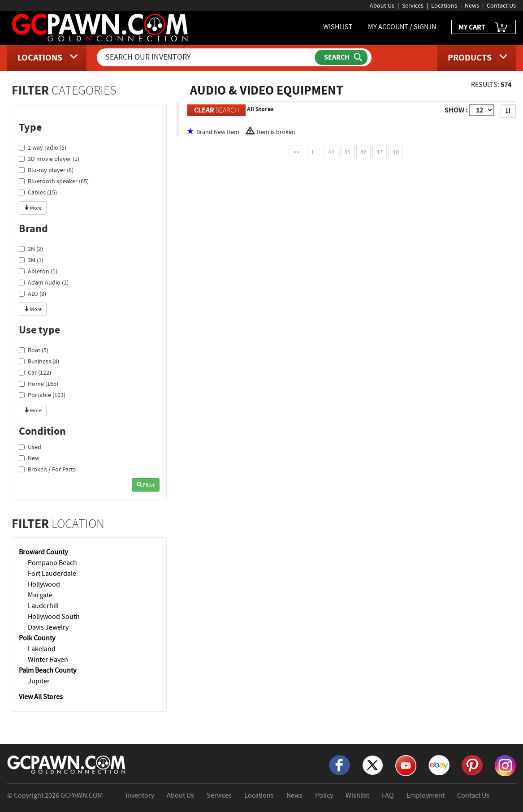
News (472, 5)
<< (297, 152)
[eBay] (439, 764)
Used (30, 447)
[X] (373, 764)
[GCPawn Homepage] (101, 27)
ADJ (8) (32, 294)
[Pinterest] (472, 764)
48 (396, 152)
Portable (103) (42, 395)
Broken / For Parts (47, 469)
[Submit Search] (341, 57)
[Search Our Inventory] (207, 57)
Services (413, 5)
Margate (40, 595)
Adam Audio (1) (44, 282)
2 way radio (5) (43, 147)
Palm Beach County (48, 670)
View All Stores (41, 697)
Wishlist (357, 795)
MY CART (484, 28)
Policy (324, 795)
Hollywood (44, 584)
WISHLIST (338, 27)
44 (331, 152)
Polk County (37, 638)
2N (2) (31, 249)
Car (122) (35, 372)
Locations (444, 5)
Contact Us (501, 5)
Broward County (43, 552)
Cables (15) (38, 192)
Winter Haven (48, 660)
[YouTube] (406, 765)
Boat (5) (34, 350)
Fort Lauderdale (52, 574)
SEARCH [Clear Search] (216, 110)
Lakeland (42, 649)
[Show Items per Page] (482, 110)
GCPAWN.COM (82, 795)
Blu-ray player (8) (46, 170)
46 (363, 152)
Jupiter (39, 681)
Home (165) (39, 384)
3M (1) (31, 260)
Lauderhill (43, 606)
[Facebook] (339, 764)
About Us (382, 5)
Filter (146, 485)
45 (347, 152)
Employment (426, 795)
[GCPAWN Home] (67, 764)
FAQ (388, 795)
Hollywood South (54, 617)
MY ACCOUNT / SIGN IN (402, 27)
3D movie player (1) (49, 159)
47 (380, 152)
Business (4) (39, 361)
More (33, 208)
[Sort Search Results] (508, 111)
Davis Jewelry (48, 627)
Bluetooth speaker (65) (54, 181)
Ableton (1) (38, 271)
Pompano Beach (52, 563)
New (29, 458)
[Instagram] (505, 765)
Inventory (140, 795)
